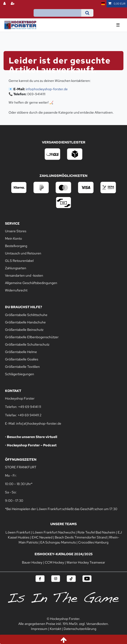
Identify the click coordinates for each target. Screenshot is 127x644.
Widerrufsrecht (16, 290)
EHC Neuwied (42, 537)
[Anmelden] (5, 4)
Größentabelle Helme (21, 352)
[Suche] (87, 13)
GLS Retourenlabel (19, 261)
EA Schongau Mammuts (58, 542)
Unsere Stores (16, 231)
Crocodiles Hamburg (93, 542)
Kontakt (56, 629)
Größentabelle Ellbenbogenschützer (32, 337)
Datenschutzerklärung (80, 629)
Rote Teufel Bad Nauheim (96, 532)
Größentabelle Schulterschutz (27, 344)
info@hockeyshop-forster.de (47, 89)
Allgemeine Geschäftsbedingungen (31, 283)
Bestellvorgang (16, 246)
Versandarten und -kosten (24, 275)
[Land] (103, 4)
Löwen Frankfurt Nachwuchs (54, 532)
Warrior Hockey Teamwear (86, 562)
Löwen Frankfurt (18, 532)
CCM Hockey (54, 562)
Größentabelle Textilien (22, 367)
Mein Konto (13, 238)
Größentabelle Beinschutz (24, 330)
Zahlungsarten (16, 268)
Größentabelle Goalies (22, 359)
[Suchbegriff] (57, 13)
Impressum (39, 629)
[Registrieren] (13, 4)
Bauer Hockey (32, 562)
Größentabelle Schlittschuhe (26, 315)
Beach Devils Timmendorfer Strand (81, 537)
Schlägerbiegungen (20, 374)
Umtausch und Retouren (23, 253)
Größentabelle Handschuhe (25, 322)
